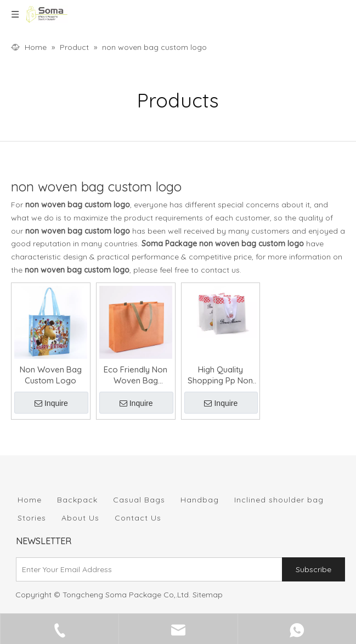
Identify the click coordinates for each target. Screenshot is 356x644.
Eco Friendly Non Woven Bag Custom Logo (135, 375)
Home (30, 500)
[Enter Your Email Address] (147, 569)
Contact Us (138, 518)
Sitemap (208, 595)
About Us (80, 518)
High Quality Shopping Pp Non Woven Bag (220, 375)
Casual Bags (139, 500)
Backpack (77, 500)
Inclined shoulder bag (279, 500)
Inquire (51, 403)
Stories (32, 518)
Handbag (200, 500)
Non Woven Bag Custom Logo (51, 375)
